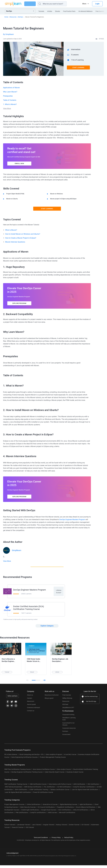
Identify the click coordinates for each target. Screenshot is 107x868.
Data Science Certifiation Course (44, 772)
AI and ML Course (70, 757)
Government (66, 737)
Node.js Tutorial (62, 827)
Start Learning (78, 67)
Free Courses (67, 698)
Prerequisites (8, 96)
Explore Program (19, 303)
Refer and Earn (13, 699)
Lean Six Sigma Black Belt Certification (18, 795)
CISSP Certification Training (39, 792)
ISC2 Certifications (65, 813)
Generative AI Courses (50, 807)
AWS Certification (79, 787)
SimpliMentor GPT (68, 710)
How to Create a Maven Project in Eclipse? (21, 238)
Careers (30, 701)
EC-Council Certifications (46, 810)
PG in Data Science (11, 757)
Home (6, 17)
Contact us (31, 713)
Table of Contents (10, 100)
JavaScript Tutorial (23, 827)
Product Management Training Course (53, 760)
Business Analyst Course (75, 775)
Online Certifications (34, 807)
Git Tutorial (85, 827)
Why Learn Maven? (10, 92)
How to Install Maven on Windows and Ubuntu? (23, 234)
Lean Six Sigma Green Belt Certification (85, 792)
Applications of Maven (11, 88)
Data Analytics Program (54, 757)
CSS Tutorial (30, 830)
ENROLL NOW (19, 164)
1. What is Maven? (10, 104)
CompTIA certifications (38, 815)
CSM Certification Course (38, 787)
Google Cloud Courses (49, 813)
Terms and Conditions (41, 840)
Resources (13, 17)
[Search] (57, 4)
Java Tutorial (37, 827)
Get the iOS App (91, 704)
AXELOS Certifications (81, 813)
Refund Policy (69, 840)
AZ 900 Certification (64, 790)
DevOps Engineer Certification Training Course (27, 775)
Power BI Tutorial (18, 830)
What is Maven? (11, 230)
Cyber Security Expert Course (55, 775)
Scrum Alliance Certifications (86, 810)
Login (97, 4)
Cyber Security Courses (28, 810)
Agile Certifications (86, 807)
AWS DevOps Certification (33, 790)
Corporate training (68, 717)
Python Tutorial (10, 827)
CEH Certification (93, 787)
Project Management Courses (14, 807)
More (84, 4)
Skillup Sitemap (67, 701)
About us (30, 698)
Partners (65, 734)
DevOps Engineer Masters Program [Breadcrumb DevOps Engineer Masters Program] (72, 520)
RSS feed (65, 707)
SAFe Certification (21, 792)
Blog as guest (49, 701)
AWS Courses (52, 815)
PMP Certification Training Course (16, 787)
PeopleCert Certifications (65, 810)
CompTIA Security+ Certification (84, 790)
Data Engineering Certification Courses (25, 760)
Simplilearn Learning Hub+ (69, 721)
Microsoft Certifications (67, 815)
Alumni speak (31, 707)
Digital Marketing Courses (69, 807)
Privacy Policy (56, 840)
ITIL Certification (49, 790)
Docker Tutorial (74, 827)
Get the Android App (91, 699)
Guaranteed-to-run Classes (68, 727)
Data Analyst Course (64, 772)
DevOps (20, 17)
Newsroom (31, 704)
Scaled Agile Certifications (30, 813)
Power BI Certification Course (43, 795)
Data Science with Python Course (60, 787)
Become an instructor (52, 698)
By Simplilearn (8, 34)
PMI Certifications (22, 815)
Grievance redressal (33, 710)
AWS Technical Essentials (13, 790)
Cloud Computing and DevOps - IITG (32, 757)
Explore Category (47, 628)
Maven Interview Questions (15, 242)
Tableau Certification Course (60, 792)
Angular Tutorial (49, 827)
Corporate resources (69, 731)
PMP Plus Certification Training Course (18, 772)
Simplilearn (17, 550)
